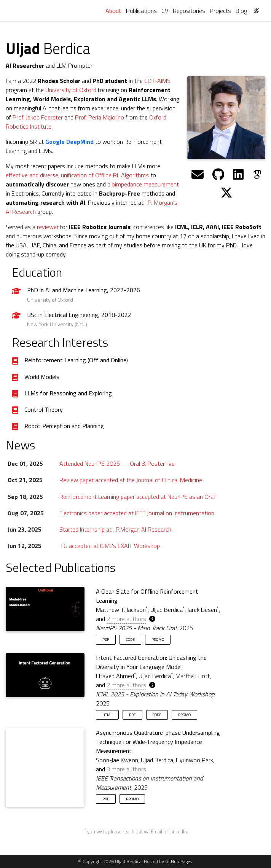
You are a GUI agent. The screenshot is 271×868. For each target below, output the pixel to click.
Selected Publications (61, 567)
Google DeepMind (69, 142)
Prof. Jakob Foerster (38, 117)
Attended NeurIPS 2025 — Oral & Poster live (117, 463)
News (20, 445)
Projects (220, 11)
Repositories (189, 11)
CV (165, 11)
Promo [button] (158, 639)
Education (37, 272)
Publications (141, 11)
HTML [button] (107, 715)
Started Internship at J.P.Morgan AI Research (115, 529)
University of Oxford (71, 90)
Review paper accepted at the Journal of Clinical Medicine (131, 480)
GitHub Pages (179, 861)
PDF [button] (106, 639)
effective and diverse (32, 175)
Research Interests (60, 342)
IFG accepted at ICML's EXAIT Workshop (110, 546)
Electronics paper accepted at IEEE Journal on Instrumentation (137, 513)
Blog (241, 11)
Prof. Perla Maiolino (100, 117)
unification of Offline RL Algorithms (105, 175)
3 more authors (126, 769)
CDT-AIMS (157, 81)
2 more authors (126, 619)
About (115, 10)
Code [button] (130, 639)
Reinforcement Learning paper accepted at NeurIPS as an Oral (137, 497)
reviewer (48, 227)
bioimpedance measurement (143, 184)
